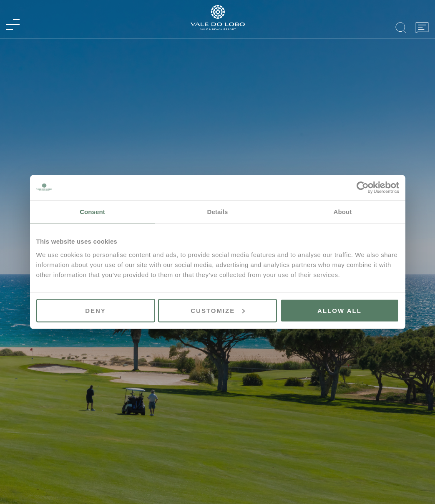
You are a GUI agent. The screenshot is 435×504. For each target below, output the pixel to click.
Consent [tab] (92, 212)
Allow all (339, 310)
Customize (218, 310)
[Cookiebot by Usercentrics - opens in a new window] (363, 188)
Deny (96, 310)
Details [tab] (218, 212)
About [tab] (343, 212)
